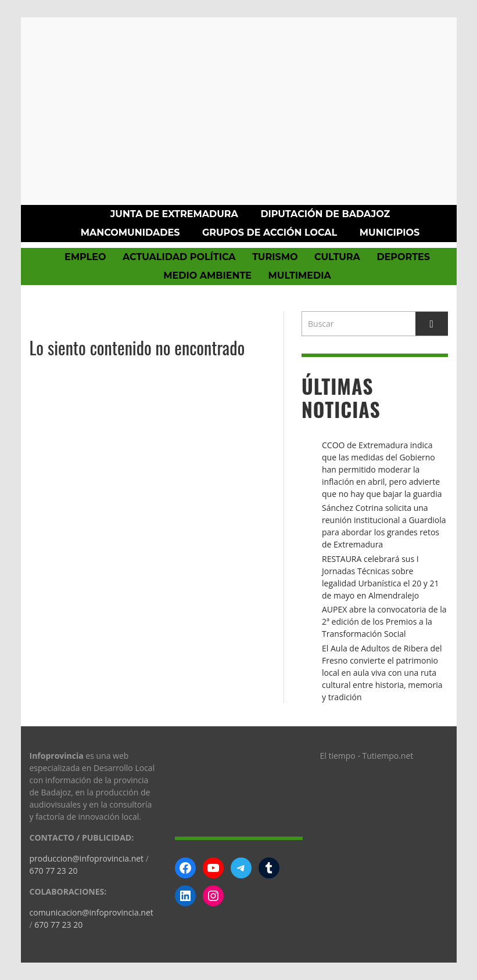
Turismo (275, 257)
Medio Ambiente (207, 275)
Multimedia (300, 275)
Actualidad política (179, 257)
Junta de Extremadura (174, 214)
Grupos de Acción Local (270, 233)
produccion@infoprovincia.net (87, 858)
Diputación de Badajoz (325, 214)
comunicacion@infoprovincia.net (92, 912)
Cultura (337, 257)
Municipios (390, 233)
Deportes (403, 257)
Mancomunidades (130, 233)
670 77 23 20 (54, 871)
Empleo (85, 257)
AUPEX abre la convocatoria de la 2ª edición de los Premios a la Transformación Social (384, 621)
